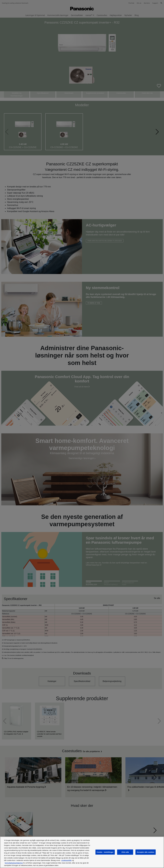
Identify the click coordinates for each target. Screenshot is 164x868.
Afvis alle (125, 852)
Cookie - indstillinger (105, 852)
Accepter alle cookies (146, 852)
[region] (82, 852)
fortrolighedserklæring (14, 863)
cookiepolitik (66, 860)
